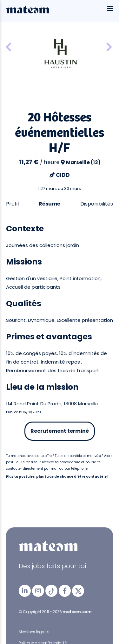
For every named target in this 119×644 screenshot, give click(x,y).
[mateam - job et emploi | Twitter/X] (78, 591)
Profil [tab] (12, 204)
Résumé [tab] (50, 204)
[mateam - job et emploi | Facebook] (65, 591)
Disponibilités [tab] (97, 204)
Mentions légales (34, 632)
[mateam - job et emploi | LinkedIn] (25, 591)
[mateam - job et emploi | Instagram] (38, 591)
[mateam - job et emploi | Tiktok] (51, 591)
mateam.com (77, 612)
